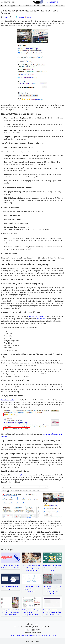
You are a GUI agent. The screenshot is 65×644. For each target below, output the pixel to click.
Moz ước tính (41, 319)
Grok (13, 17)
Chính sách (21, 635)
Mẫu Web (7, 2)
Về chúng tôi (12, 635)
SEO (13, 2)
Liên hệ (54, 635)
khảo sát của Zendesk (36, 316)
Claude (28, 17)
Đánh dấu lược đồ (7, 400)
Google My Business (21, 475)
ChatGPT (5, 17)
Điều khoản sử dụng (45, 635)
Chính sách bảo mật (31, 635)
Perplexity (20, 17)
